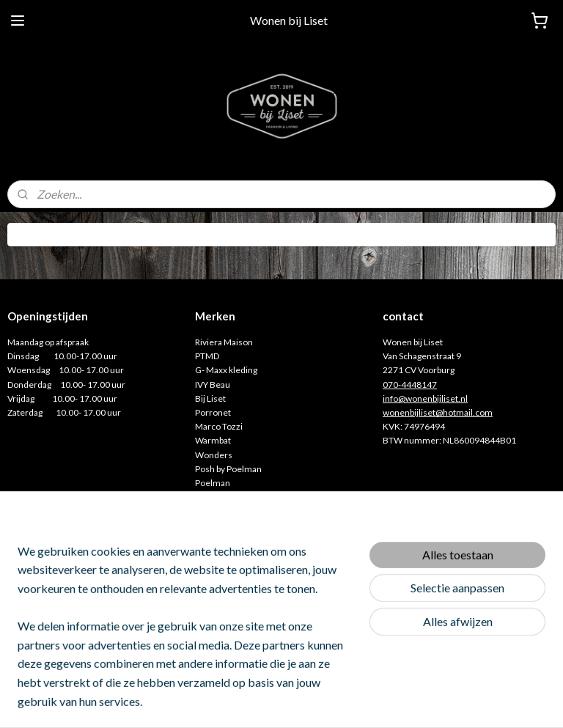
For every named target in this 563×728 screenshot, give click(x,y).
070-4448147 (410, 385)
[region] (185, 635)
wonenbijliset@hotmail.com (438, 412)
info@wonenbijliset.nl (425, 398)
